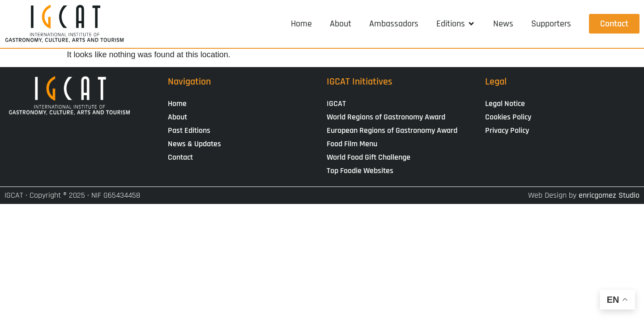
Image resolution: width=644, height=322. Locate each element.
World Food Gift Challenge (369, 157)
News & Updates (194, 144)
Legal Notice (505, 104)
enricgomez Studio (609, 195)
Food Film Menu (352, 144)
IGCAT (336, 104)
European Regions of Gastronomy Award (392, 130)
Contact (180, 157)
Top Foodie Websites (360, 171)
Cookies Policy (508, 117)
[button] (456, 24)
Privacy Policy (507, 130)
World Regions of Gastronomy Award (386, 117)
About (177, 117)
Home (177, 104)
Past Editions (189, 130)
